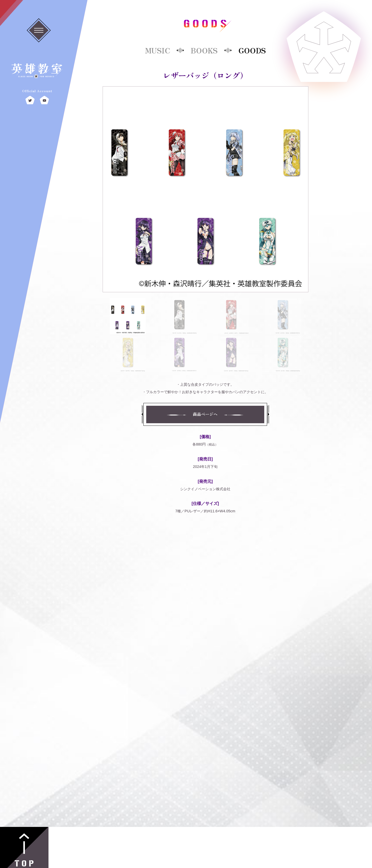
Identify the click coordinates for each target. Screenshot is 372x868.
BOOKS (204, 50)
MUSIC (158, 50)
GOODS (252, 50)
